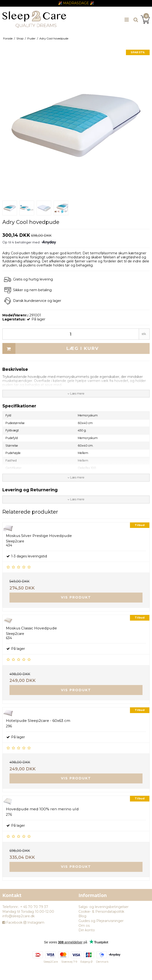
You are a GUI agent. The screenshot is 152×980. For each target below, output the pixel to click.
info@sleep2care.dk (18, 916)
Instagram (34, 922)
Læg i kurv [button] (51, 348)
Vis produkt (76, 597)
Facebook (12, 922)
